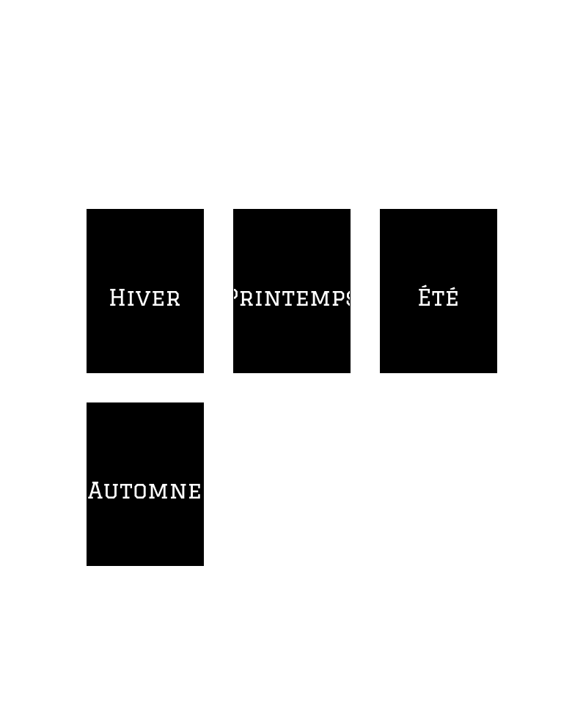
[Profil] (560, 23)
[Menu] (23, 23)
